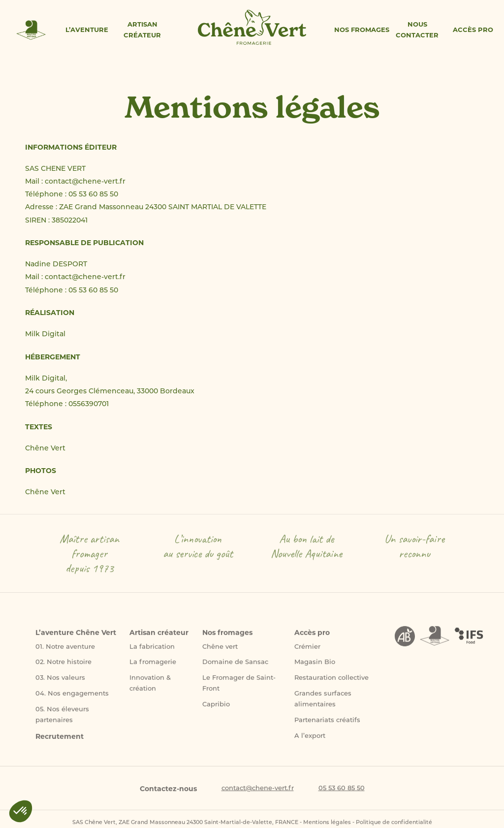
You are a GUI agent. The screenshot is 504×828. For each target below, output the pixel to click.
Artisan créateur (142, 30)
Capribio (216, 709)
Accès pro (473, 30)
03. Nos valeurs (60, 683)
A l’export (310, 741)
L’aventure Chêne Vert (76, 637)
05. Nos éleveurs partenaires (62, 719)
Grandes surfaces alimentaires (323, 704)
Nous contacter (417, 30)
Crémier (307, 651)
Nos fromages (362, 30)
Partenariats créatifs (327, 725)
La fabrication (152, 651)
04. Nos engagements (72, 698)
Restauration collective (331, 683)
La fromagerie (153, 667)
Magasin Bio (315, 667)
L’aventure (87, 30)
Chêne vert (220, 651)
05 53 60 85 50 (342, 792)
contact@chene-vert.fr (258, 792)
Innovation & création (150, 688)
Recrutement (60, 741)
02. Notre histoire (63, 667)
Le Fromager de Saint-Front (239, 688)
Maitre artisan (31, 31)
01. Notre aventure (65, 651)
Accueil (252, 28)
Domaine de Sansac (235, 667)
